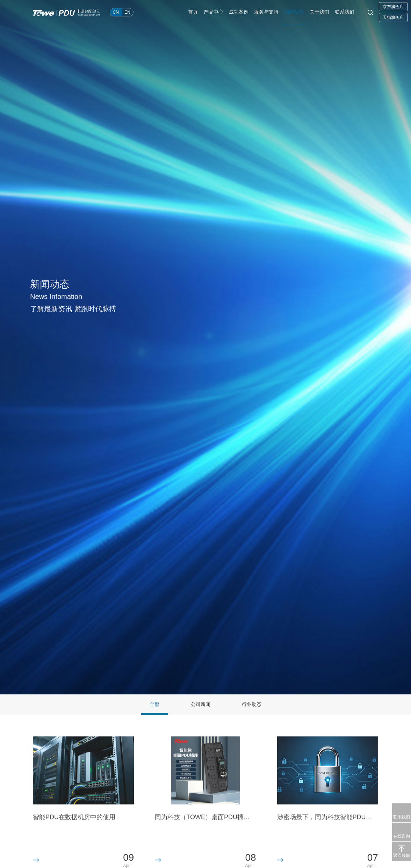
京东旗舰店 (393, 7)
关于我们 (319, 12)
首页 (194, 12)
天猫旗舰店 (393, 17)
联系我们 (345, 12)
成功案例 (239, 12)
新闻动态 (294, 12)
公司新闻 (201, 705)
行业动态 (252, 705)
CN (116, 12)
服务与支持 (267, 12)
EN (127, 12)
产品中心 (214, 12)
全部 (154, 705)
